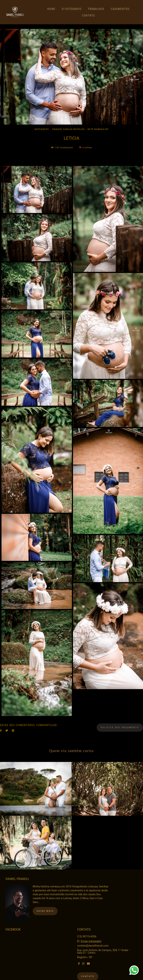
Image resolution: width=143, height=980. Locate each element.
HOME (51, 9)
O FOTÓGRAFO (72, 9)
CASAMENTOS (120, 9)
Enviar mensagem (91, 939)
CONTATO (88, 15)
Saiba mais (45, 909)
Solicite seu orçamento (120, 727)
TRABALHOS (96, 9)
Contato (88, 974)
